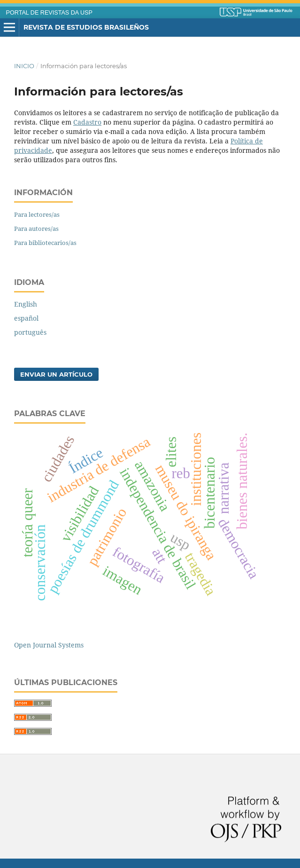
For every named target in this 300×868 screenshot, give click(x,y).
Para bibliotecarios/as (45, 243)
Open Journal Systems (49, 645)
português (30, 332)
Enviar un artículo (56, 374)
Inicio (24, 66)
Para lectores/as (37, 214)
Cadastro (87, 122)
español (26, 318)
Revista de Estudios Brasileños (86, 27)
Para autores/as (36, 229)
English (26, 304)
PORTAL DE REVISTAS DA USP (49, 13)
